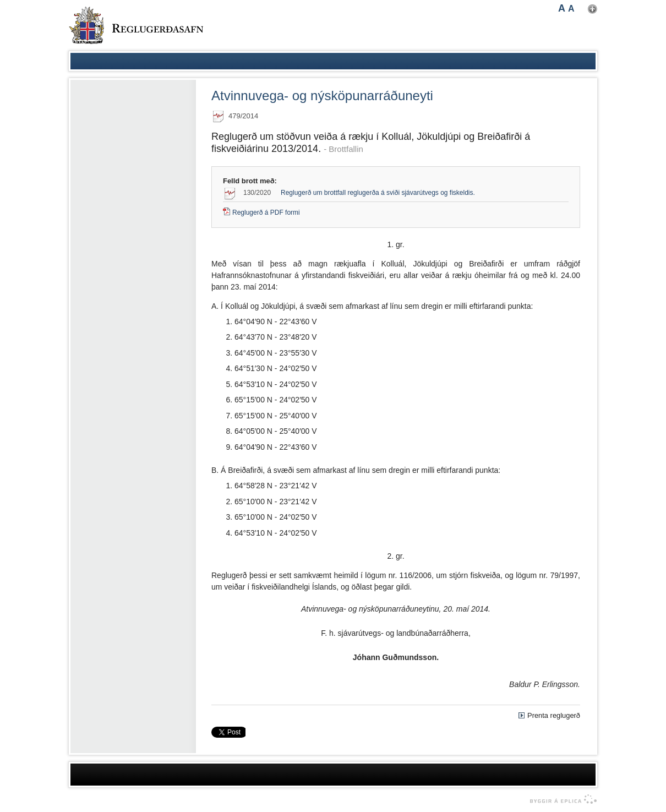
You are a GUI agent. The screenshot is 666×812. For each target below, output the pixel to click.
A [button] (562, 8)
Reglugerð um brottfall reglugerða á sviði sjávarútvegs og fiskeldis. (378, 193)
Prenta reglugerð (554, 715)
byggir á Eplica (561, 799)
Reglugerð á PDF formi (266, 212)
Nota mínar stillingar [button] (593, 9)
